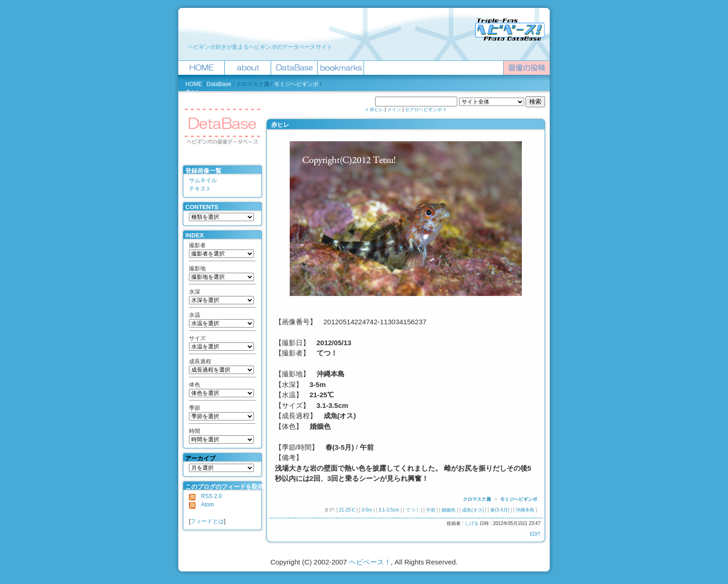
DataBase (219, 84)
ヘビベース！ (370, 562)
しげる (472, 523)
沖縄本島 (525, 510)
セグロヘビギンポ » (425, 109)
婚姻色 (448, 510)
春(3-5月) (500, 510)
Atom (201, 505)
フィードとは (207, 521)
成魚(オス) (473, 510)
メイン (394, 109)
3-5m (367, 510)
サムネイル (203, 180)
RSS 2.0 (205, 496)
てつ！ (413, 510)
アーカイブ (200, 458)
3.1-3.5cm (389, 510)
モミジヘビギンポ (296, 84)
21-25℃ (347, 510)
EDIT (535, 534)
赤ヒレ (194, 92)
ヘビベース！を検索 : (348, 102)
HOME (194, 84)
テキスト (200, 189)
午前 (431, 510)
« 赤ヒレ (375, 109)
